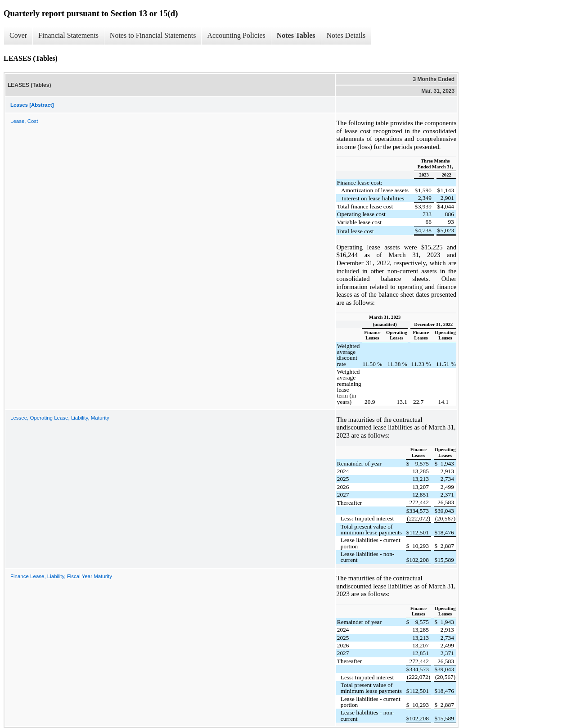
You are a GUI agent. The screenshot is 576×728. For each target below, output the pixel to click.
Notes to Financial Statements (153, 35)
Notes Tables (296, 35)
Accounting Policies (236, 35)
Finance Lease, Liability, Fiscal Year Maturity (61, 576)
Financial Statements (68, 35)
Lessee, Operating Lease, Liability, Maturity (60, 418)
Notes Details (346, 35)
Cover (18, 35)
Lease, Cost (24, 121)
